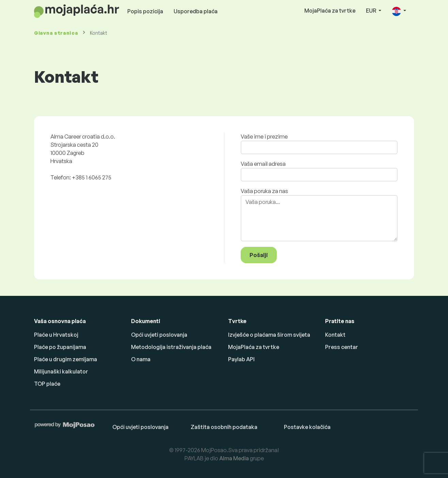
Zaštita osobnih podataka (224, 427)
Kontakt (335, 335)
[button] (399, 11)
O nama (141, 359)
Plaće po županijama (60, 347)
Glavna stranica (56, 33)
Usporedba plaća (196, 11)
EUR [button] (372, 11)
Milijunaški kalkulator (61, 371)
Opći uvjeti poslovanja (159, 335)
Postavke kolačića (307, 427)
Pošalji (259, 255)
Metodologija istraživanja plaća (171, 347)
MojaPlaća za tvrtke (330, 11)
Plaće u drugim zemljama (66, 359)
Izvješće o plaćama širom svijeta (269, 335)
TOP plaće (47, 384)
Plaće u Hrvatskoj (56, 335)
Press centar (342, 347)
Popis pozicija (145, 11)
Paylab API (241, 359)
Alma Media (234, 458)
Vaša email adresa (263, 164)
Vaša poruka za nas (264, 191)
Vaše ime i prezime (264, 137)
